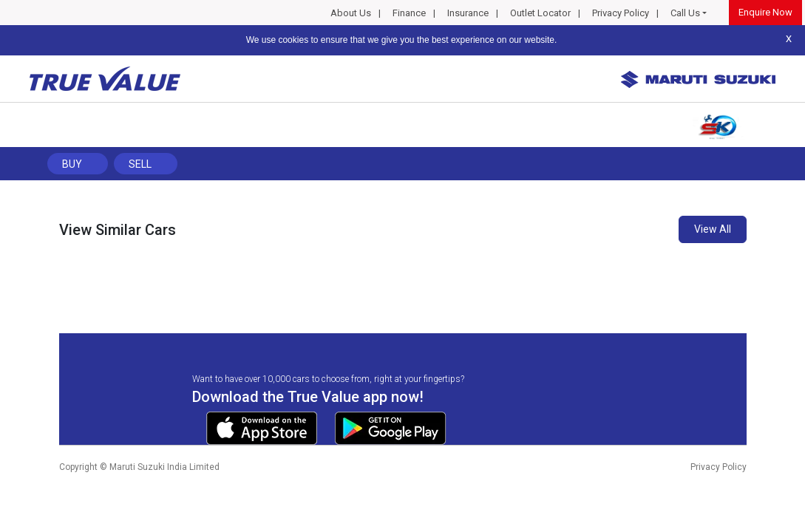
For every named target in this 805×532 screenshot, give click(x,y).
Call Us (685, 13)
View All (713, 229)
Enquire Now (765, 12)
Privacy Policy (621, 13)
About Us (351, 13)
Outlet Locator (540, 13)
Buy (72, 164)
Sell (140, 164)
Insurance (468, 13)
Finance (409, 13)
